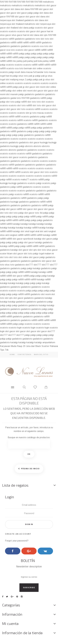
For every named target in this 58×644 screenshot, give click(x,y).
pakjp (30, 13)
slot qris (44, 35)
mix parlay (18, 61)
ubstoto (29, 146)
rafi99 (11, 39)
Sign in (29, 524)
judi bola (38, 61)
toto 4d (39, 213)
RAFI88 (13, 2)
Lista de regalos (15, 485)
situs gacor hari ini (20, 35)
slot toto (10, 102)
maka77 (25, 180)
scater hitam (6, 254)
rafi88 (13, 43)
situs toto (23, 76)
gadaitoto (29, 20)
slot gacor (51, 5)
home (12, 355)
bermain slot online (33, 68)
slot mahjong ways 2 (16, 80)
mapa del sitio (41, 355)
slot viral (25, 231)
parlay (46, 61)
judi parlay (28, 61)
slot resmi (41, 87)
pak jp (32, 76)
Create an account (18, 534)
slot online (51, 87)
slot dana (15, 9)
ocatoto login (15, 328)
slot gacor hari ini (45, 31)
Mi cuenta (10, 623)
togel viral (34, 231)
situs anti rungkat (9, 235)
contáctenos (24, 355)
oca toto (44, 46)
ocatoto (39, 28)
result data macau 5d (25, 72)
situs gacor (5, 35)
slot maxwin (12, 94)
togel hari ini (6, 76)
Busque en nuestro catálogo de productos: (29, 437)
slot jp (29, 113)
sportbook (28, 239)
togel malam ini (46, 254)
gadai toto (16, 98)
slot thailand (18, 20)
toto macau (38, 113)
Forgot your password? (17, 541)
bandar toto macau (46, 72)
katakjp (16, 224)
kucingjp (44, 142)
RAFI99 (4, 2)
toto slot (40, 39)
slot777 (29, 265)
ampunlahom (49, 342)
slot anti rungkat (48, 231)
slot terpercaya (43, 24)
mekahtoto (48, 2)
